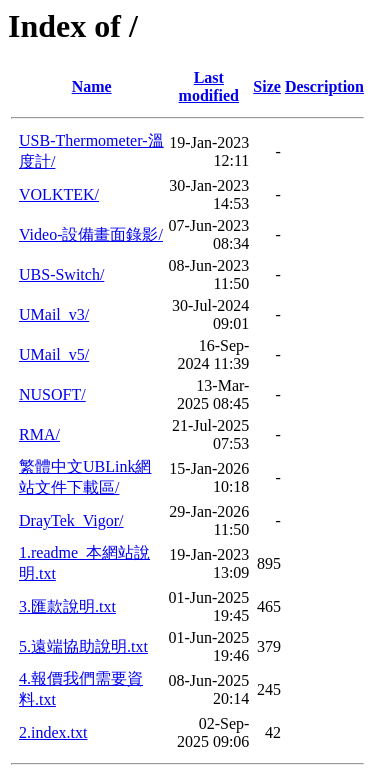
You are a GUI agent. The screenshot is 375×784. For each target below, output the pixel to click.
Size (267, 86)
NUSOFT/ (52, 394)
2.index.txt (53, 732)
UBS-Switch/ (61, 274)
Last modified (209, 86)
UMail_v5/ (54, 354)
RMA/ (39, 434)
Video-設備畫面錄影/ (91, 234)
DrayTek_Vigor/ (71, 520)
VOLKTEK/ (59, 194)
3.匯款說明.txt (67, 606)
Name (92, 86)
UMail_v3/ (54, 314)
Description (324, 86)
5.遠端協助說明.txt (83, 646)
